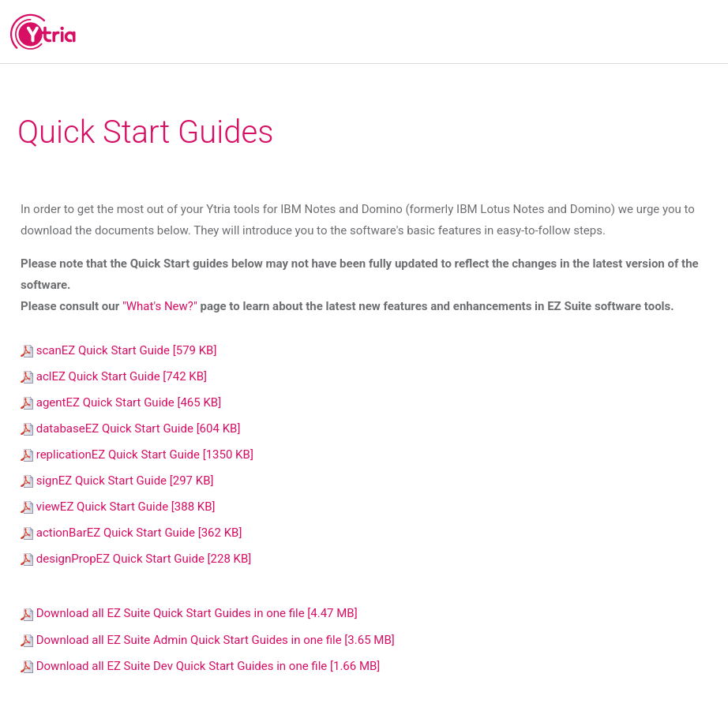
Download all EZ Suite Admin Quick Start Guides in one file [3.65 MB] (208, 640)
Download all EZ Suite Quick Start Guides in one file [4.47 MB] (189, 613)
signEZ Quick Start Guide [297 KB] (117, 481)
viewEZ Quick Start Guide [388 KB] (118, 507)
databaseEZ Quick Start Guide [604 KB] (130, 428)
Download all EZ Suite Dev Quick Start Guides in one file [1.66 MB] (200, 666)
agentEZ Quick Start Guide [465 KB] (121, 402)
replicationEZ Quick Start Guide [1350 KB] (137, 455)
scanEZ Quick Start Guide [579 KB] (118, 350)
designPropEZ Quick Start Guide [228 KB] (136, 559)
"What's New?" (161, 306)
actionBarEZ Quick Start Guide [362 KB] (131, 533)
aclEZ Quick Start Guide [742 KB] (114, 376)
